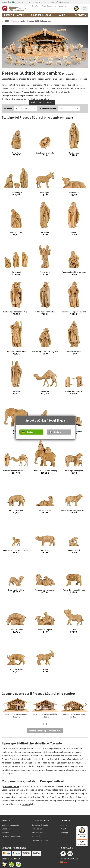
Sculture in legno (41, 15)
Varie (62, 15)
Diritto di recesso (39, 833)
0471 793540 (19, 2)
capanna (26, 804)
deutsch (30, 432)
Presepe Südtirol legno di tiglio (36, 92)
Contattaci (35, 6)
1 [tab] (44, 724)
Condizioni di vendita (40, 825)
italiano (58, 432)
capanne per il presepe (76, 79)
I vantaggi (64, 833)
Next (86, 705)
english (66, 862)
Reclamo (5, 833)
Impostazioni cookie (40, 840)
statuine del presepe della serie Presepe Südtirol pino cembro (36, 79)
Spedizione (62, 6)
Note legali (36, 836)
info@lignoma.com (62, 2)
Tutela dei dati (37, 829)
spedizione (44, 99)
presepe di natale (11, 786)
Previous (4, 705)
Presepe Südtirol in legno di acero (18, 96)
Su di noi (64, 825)
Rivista (82, 15)
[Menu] (86, 827)
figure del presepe (63, 752)
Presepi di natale (14, 15)
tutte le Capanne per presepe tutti (45, 731)
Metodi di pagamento (49, 6)
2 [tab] (46, 724)
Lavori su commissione (11, 836)
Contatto (64, 829)
